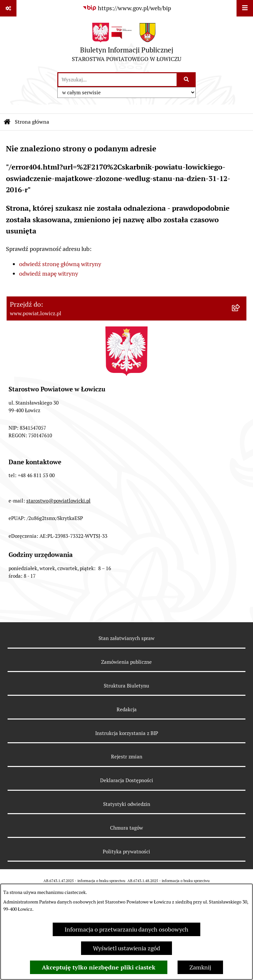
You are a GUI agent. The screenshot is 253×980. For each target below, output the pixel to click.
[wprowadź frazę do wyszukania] (117, 80)
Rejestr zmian (127, 757)
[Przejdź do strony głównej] (126, 44)
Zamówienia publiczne (126, 662)
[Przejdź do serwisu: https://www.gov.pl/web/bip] (127, 8)
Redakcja (127, 709)
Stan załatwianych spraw (126, 638)
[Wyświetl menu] (245, 8)
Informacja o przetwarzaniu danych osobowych (126, 929)
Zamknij (200, 967)
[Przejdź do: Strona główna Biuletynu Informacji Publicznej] (7, 122)
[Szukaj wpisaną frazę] (187, 80)
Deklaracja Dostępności (127, 780)
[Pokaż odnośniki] (8, 8)
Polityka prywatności (126, 852)
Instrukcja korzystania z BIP (127, 733)
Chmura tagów (126, 828)
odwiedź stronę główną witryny (60, 264)
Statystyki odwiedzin (127, 804)
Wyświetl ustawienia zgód (126, 948)
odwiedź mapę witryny (49, 274)
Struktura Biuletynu (126, 686)
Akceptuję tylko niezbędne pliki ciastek (99, 967)
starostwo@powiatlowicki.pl (58, 501)
